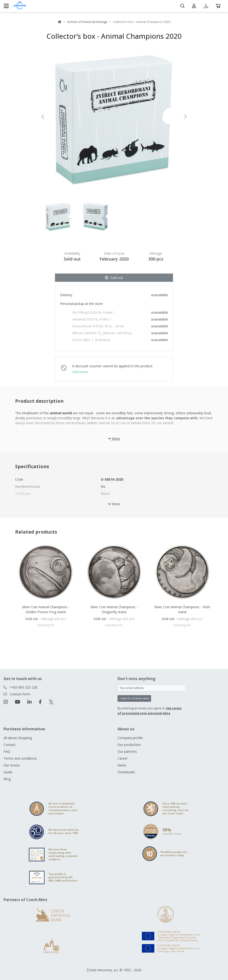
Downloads (126, 772)
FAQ (7, 751)
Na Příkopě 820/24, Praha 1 (93, 312)
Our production (129, 745)
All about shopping (18, 738)
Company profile (130, 738)
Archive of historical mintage (87, 22)
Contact (10, 745)
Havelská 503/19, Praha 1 (92, 319)
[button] (52, 117)
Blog (7, 779)
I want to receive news (134, 698)
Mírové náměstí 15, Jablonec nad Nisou (102, 333)
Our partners (127, 751)
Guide (8, 772)
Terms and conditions (20, 758)
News (122, 765)
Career (123, 758)
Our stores (12, 765)
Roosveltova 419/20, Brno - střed (98, 326)
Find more (80, 372)
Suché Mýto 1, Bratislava (91, 340)
